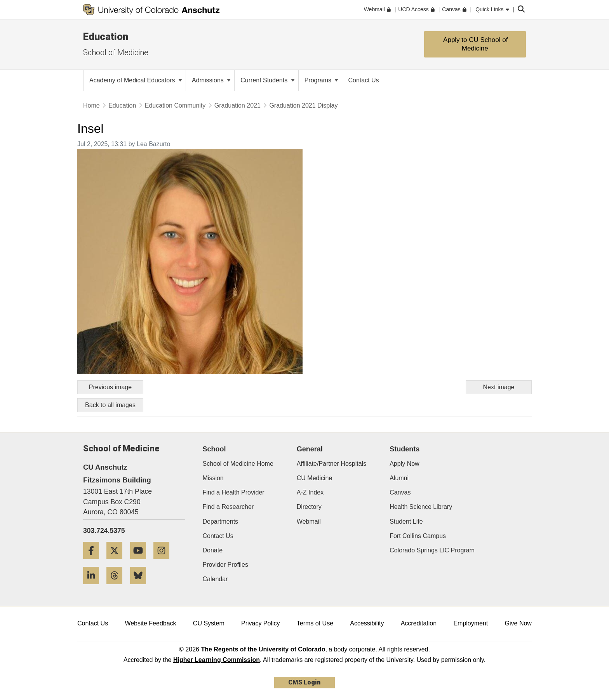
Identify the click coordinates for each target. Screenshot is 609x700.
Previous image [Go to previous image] (110, 387)
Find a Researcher (228, 507)
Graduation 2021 (238, 105)
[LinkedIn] (94, 587)
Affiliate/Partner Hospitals (331, 464)
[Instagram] (164, 562)
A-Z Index (310, 492)
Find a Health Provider (234, 492)
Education (106, 37)
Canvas (400, 492)
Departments (221, 522)
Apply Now (404, 464)
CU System (209, 623)
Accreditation (419, 623)
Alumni (399, 478)
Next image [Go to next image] (499, 387)
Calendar (215, 579)
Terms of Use (315, 623)
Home (91, 105)
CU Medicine (315, 478)
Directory (309, 507)
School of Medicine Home (238, 464)
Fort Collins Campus (418, 536)
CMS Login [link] (304, 682)
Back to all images (110, 405)
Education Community (175, 105)
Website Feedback (150, 623)
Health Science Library (421, 507)
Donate (213, 550)
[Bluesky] (141, 587)
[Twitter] (117, 562)
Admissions (211, 80)
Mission (213, 478)
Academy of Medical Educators (136, 80)
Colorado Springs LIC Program (432, 550)
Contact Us (218, 536)
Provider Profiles (225, 565)
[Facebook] (94, 562)
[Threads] (117, 587)
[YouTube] (141, 562)
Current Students (267, 80)
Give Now (518, 623)
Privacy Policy (261, 623)
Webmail (309, 522)
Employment (471, 623)
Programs (322, 80)
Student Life (406, 522)
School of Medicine (116, 52)
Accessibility (367, 623)
